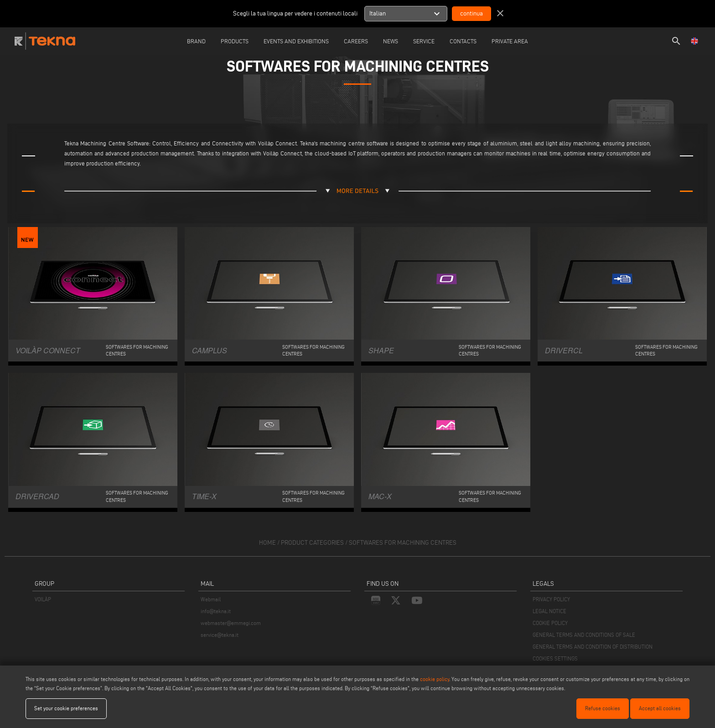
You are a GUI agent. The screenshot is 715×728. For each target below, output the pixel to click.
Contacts (463, 41)
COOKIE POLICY (550, 623)
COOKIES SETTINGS (555, 658)
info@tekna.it (216, 611)
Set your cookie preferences (66, 708)
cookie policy (435, 679)
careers (356, 41)
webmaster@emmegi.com (231, 623)
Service (424, 41)
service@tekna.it (220, 635)
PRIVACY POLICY (551, 599)
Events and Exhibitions (296, 41)
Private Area (510, 41)
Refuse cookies (603, 708)
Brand (196, 41)
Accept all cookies (660, 708)
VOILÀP (43, 599)
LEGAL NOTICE (549, 611)
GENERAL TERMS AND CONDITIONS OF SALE (584, 635)
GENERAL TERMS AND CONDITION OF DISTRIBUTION (593, 647)
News (391, 41)
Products (235, 41)
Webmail (211, 599)
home (267, 543)
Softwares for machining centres (403, 543)
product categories (312, 543)
